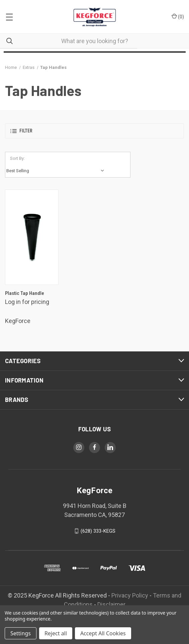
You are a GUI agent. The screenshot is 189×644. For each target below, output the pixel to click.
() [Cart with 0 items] (178, 16)
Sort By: (17, 158)
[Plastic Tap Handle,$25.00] (32, 237)
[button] (94, 131)
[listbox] (57, 171)
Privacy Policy (130, 595)
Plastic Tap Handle (25, 293)
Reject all (56, 633)
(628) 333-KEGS (98, 531)
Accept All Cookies (103, 633)
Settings (21, 633)
